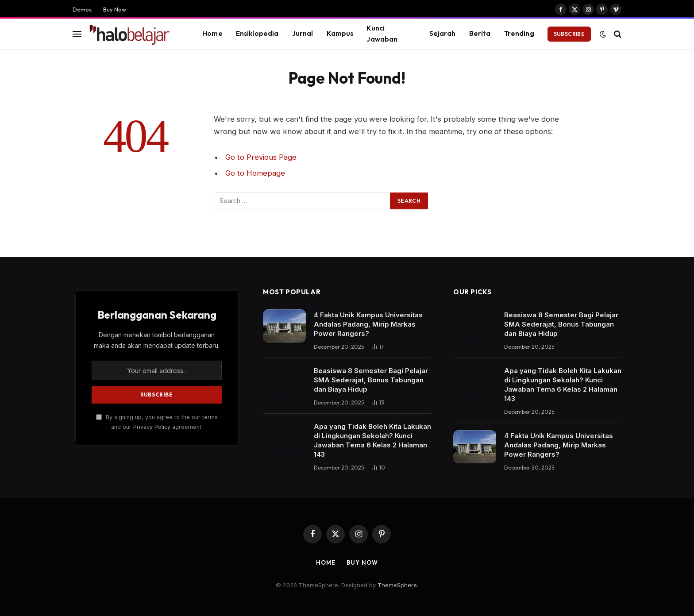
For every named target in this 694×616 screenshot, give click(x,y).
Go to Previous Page (261, 157)
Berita (480, 33)
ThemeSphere (397, 585)
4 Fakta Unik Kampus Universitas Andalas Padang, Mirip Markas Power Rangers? (368, 324)
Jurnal (303, 33)
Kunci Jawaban (382, 34)
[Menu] (77, 34)
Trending (519, 33)
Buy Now (115, 9)
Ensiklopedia (257, 33)
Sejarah (443, 33)
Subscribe (569, 34)
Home (212, 33)
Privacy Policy (152, 427)
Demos (82, 9)
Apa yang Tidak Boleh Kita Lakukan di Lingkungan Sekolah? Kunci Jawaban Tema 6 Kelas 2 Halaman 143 (372, 440)
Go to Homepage (255, 173)
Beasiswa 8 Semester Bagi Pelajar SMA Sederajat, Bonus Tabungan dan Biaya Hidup (371, 380)
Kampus (340, 33)
